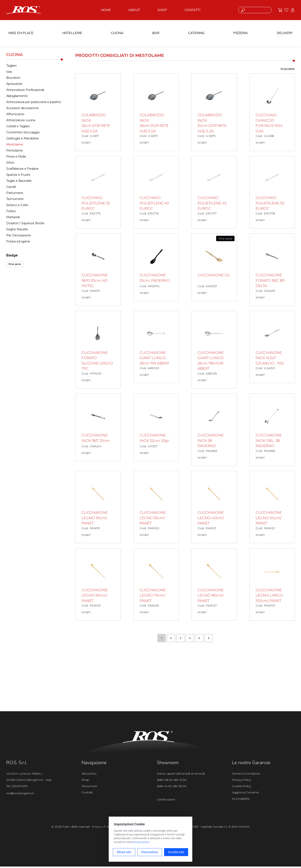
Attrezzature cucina (21, 120)
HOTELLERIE (72, 33)
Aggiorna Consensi (246, 794)
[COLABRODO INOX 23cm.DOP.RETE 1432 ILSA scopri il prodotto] (98, 112)
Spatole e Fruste (18, 175)
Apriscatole (14, 84)
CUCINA (117, 33)
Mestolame (15, 144)
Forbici (11, 211)
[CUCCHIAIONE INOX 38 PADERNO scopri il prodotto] (214, 430)
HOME (106, 10)
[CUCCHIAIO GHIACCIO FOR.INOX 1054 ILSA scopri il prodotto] (272, 112)
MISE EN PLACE (21, 33)
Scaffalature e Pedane (22, 169)
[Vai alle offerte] (280, 10)
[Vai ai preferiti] (286, 10)
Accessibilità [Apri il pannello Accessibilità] (241, 801)
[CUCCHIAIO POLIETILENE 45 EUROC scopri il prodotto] (214, 192)
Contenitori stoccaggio (23, 132)
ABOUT (134, 10)
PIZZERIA (241, 33)
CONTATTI (192, 10)
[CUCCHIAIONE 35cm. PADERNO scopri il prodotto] (156, 268)
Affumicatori (15, 114)
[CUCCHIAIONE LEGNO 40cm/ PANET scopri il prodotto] (214, 508)
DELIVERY (285, 33)
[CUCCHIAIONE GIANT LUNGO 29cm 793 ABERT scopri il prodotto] (156, 348)
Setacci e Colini (17, 205)
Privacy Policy (242, 781)
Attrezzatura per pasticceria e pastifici (34, 102)
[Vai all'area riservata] (293, 10)
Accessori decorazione (22, 108)
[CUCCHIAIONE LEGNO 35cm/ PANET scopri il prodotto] (156, 508)
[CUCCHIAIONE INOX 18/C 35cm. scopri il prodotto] (98, 428)
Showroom (90, 788)
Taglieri (11, 66)
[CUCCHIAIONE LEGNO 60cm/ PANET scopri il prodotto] (98, 585)
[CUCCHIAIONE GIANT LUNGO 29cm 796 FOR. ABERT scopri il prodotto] (214, 350)
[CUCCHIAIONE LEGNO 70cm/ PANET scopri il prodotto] (156, 585)
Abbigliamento (17, 96)
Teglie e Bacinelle (19, 181)
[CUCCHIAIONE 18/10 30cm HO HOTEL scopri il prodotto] (98, 270)
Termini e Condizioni (247, 775)
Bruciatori (13, 78)
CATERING (196, 33)
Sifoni (10, 163)
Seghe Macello (17, 229)
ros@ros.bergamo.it (21, 795)
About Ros (89, 775)
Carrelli (11, 187)
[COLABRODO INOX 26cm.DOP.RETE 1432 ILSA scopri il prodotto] (156, 112)
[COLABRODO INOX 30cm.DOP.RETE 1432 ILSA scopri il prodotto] (214, 112)
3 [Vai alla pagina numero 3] (180, 639)
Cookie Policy (242, 788)
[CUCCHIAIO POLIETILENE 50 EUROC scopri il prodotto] (272, 192)
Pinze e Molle (16, 157)
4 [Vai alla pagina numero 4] (190, 639)
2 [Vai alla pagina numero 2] (171, 639)
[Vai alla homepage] (24, 10)
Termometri (15, 199)
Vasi (9, 72)
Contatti (87, 794)
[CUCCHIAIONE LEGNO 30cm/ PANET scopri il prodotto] (98, 508)
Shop (85, 781)
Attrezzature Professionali (25, 90)
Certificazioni (166, 801)
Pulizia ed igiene (18, 241)
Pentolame (15, 150)
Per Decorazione (18, 235)
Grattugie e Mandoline (23, 138)
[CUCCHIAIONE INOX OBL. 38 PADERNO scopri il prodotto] (272, 430)
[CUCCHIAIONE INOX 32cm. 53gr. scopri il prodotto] (156, 428)
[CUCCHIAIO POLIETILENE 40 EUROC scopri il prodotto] (156, 192)
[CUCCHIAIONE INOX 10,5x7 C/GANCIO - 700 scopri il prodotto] (272, 348)
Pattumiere (15, 193)
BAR (156, 33)
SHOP (162, 10)
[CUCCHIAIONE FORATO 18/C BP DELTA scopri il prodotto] (272, 270)
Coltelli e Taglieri (18, 126)
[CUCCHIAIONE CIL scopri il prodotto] (214, 268)
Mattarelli (13, 217)
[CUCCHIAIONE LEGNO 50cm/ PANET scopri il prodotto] (272, 508)
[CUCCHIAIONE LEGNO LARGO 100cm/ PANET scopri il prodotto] (272, 585)
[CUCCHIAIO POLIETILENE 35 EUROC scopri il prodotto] (98, 192)
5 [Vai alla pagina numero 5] (199, 639)
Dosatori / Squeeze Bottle (25, 223)
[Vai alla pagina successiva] (209, 639)
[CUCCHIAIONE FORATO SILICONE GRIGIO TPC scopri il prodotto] (98, 350)
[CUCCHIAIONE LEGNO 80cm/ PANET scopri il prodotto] (214, 585)
